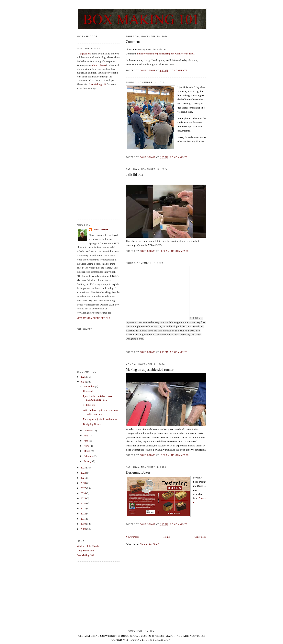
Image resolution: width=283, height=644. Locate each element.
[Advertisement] (98, 157)
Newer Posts (132, 537)
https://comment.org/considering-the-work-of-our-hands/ (166, 54)
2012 (83, 514)
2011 (83, 519)
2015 (83, 498)
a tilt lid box (134, 175)
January (88, 461)
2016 (83, 493)
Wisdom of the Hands (88, 546)
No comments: (179, 70)
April (87, 446)
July (86, 436)
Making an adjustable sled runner (150, 370)
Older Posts (200, 537)
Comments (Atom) (150, 544)
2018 (83, 483)
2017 (83, 488)
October (88, 430)
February (89, 456)
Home (167, 537)
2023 (83, 468)
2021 (83, 478)
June (86, 441)
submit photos (98, 65)
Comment (133, 42)
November (89, 386)
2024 (83, 382)
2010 (83, 524)
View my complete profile (94, 318)
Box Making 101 (97, 84)
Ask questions (84, 54)
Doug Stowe (101, 230)
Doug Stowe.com (85, 551)
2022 (83, 473)
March (87, 451)
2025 (83, 377)
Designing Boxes (138, 472)
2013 (83, 508)
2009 (83, 529)
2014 (83, 503)
